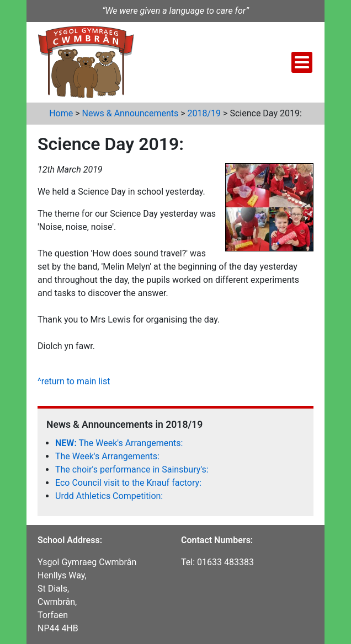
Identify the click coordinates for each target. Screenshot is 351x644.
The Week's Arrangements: (119, 443)
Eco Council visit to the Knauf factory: (128, 483)
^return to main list (74, 381)
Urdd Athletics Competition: (109, 496)
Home (61, 113)
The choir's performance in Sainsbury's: (132, 469)
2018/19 (204, 113)
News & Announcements (131, 113)
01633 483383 (225, 562)
